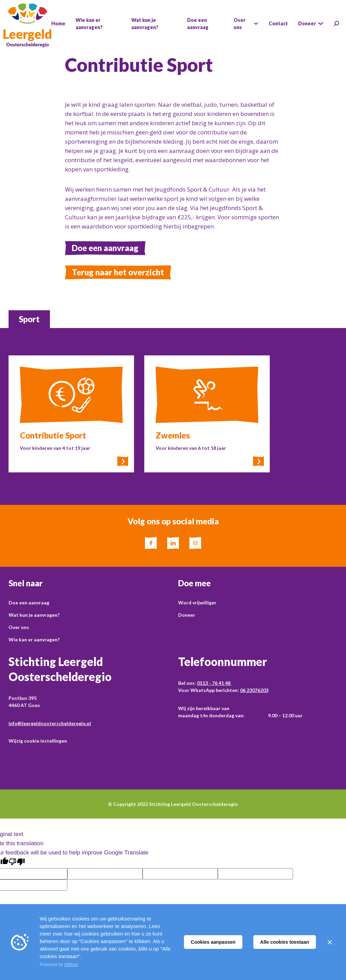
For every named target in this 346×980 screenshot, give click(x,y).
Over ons (19, 627)
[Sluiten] (330, 942)
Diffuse (71, 964)
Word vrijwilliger (197, 603)
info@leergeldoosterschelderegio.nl (50, 723)
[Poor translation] (17, 862)
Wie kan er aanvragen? (34, 639)
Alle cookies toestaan (285, 942)
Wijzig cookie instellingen (38, 741)
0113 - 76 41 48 (214, 683)
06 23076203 (254, 690)
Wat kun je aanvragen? (34, 615)
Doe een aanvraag (105, 248)
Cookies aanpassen (213, 942)
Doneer (187, 615)
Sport (29, 319)
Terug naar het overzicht (118, 272)
